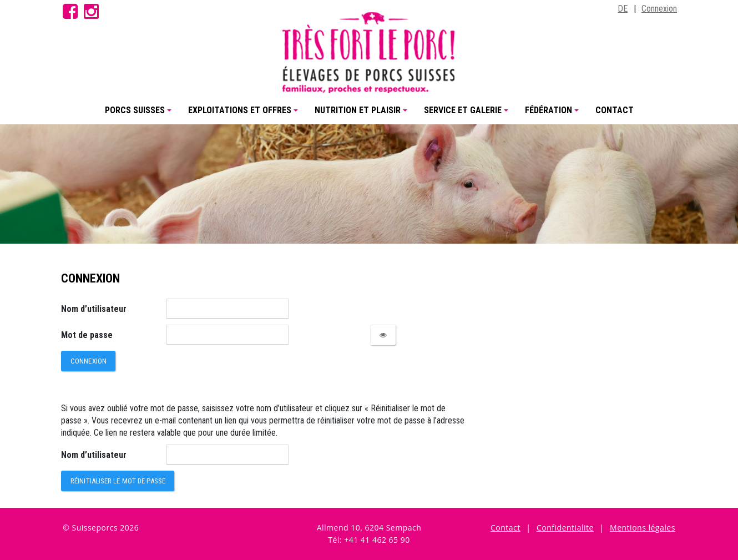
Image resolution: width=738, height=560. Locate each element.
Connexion (659, 9)
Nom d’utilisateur (94, 309)
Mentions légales (643, 528)
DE (623, 9)
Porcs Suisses (140, 115)
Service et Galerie (468, 115)
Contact (615, 110)
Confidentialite (565, 528)
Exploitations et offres (245, 115)
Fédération (553, 115)
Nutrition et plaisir (363, 115)
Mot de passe (87, 335)
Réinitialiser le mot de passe (118, 481)
